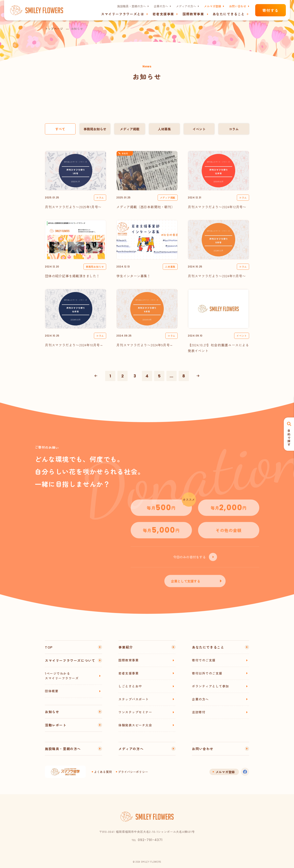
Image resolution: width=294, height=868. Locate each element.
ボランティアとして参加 (210, 686)
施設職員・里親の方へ (131, 6)
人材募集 (164, 129)
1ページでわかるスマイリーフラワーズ (62, 676)
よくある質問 (103, 772)
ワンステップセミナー (135, 712)
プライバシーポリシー (133, 772)
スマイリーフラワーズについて (70, 660)
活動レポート (56, 725)
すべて (60, 129)
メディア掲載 (130, 129)
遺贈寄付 (199, 712)
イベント (199, 129)
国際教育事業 (193, 14)
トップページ (54, 29)
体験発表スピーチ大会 (135, 725)
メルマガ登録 (213, 6)
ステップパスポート (134, 699)
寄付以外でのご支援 (207, 673)
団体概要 (52, 691)
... (171, 376)
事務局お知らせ (95, 129)
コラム (234, 129)
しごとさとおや (130, 686)
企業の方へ (161, 6)
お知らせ (52, 712)
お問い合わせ (238, 6)
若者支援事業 (129, 673)
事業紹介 (126, 647)
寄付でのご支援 (204, 660)
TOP (49, 647)
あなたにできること (208, 647)
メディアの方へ (186, 6)
